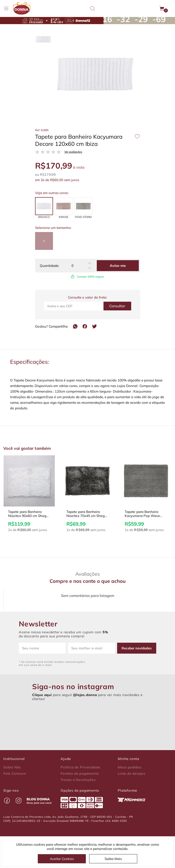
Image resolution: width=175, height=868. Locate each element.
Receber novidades (137, 648)
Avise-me (118, 266)
